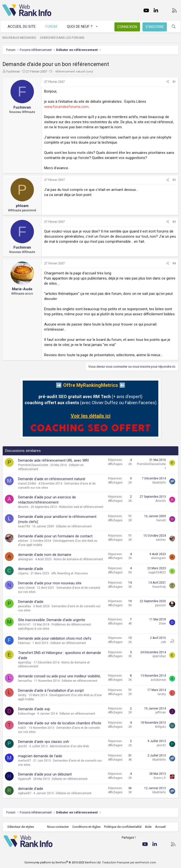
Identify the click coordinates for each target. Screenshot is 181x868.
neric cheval (26, 588)
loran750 (24, 526)
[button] (97, 27)
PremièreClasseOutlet (33, 465)
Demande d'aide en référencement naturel (52, 479)
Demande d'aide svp (34, 709)
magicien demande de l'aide (40, 756)
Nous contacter (58, 827)
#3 (174, 222)
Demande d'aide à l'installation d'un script (51, 691)
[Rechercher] (174, 27)
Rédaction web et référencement (81, 507)
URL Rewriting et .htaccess (70, 573)
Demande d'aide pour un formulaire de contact (55, 536)
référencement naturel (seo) (74, 72)
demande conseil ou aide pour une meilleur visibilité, (59, 676)
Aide (148, 827)
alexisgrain (25, 559)
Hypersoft (25, 779)
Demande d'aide (31, 602)
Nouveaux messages (19, 38)
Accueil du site (22, 27)
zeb (163, 642)
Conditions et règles (86, 827)
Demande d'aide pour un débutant (45, 774)
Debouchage (27, 714)
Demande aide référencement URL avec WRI (53, 460)
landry (22, 695)
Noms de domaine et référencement (78, 559)
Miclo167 (24, 625)
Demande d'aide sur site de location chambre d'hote (60, 723)
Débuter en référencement (74, 526)
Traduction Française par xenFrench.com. (129, 863)
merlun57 (25, 761)
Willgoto (160, 727)
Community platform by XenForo (63, 863)
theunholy (159, 587)
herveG (161, 520)
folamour (24, 643)
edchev (23, 541)
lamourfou (25, 681)
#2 (174, 180)
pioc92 (23, 746)
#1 (174, 82)
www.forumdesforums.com (66, 107)
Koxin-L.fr (160, 778)
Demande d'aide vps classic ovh (44, 742)
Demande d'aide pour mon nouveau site (50, 583)
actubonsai (158, 680)
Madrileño (159, 483)
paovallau (25, 606)
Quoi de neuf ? (80, 27)
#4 (174, 263)
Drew (162, 624)
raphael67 (25, 793)
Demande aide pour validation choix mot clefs (55, 638)
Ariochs (23, 507)
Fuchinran (13, 71)
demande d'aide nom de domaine (45, 555)
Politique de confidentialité (123, 827)
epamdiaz (25, 663)
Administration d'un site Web (69, 746)
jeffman (161, 712)
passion (161, 605)
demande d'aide (31, 569)
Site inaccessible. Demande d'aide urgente (52, 620)
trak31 (22, 728)
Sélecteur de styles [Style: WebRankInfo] (21, 827)
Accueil (160, 827)
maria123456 (27, 484)
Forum (51, 27)
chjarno (23, 573)
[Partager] (168, 82)
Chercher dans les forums (62, 38)
